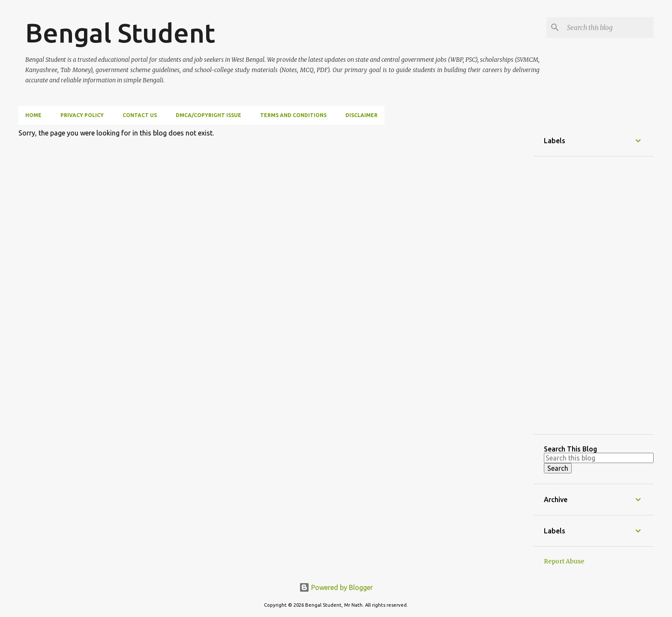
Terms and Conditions (293, 115)
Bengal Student (120, 33)
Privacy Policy (82, 115)
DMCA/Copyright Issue (208, 115)
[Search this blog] (609, 27)
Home (33, 115)
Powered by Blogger (336, 587)
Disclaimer (361, 115)
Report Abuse (564, 561)
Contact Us (140, 115)
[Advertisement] (594, 295)
